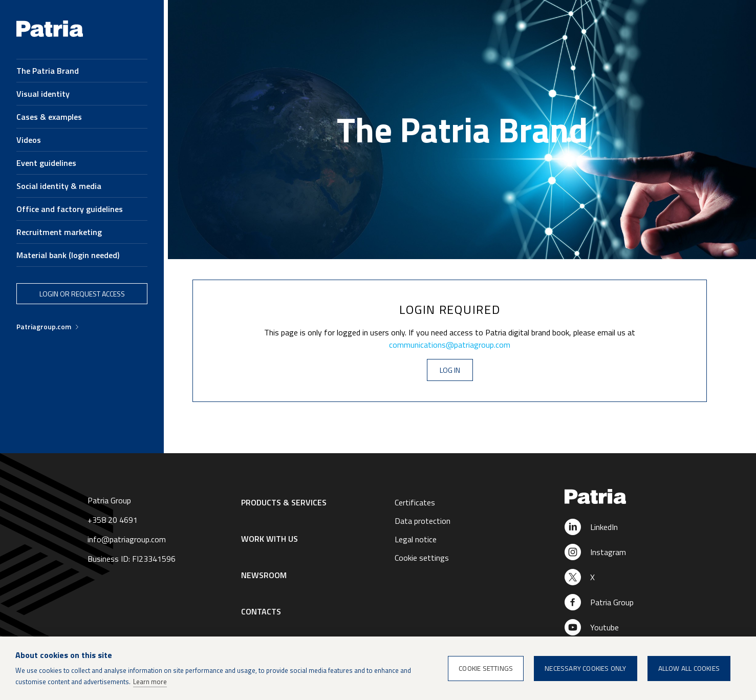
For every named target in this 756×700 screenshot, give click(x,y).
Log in (450, 370)
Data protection (423, 521)
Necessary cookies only (585, 668)
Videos (29, 140)
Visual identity (43, 94)
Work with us (269, 539)
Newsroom (264, 575)
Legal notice (416, 539)
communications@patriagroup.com (450, 345)
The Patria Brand (48, 71)
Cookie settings (422, 558)
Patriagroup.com (44, 326)
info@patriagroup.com (127, 539)
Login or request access (82, 294)
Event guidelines (46, 163)
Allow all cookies (689, 668)
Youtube (604, 627)
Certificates (415, 502)
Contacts (261, 611)
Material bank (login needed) (68, 255)
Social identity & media (59, 186)
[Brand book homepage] (50, 34)
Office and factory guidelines (70, 209)
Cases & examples (49, 117)
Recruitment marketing (59, 232)
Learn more (150, 682)
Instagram (608, 552)
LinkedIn (604, 527)
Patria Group (612, 602)
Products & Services (284, 502)
